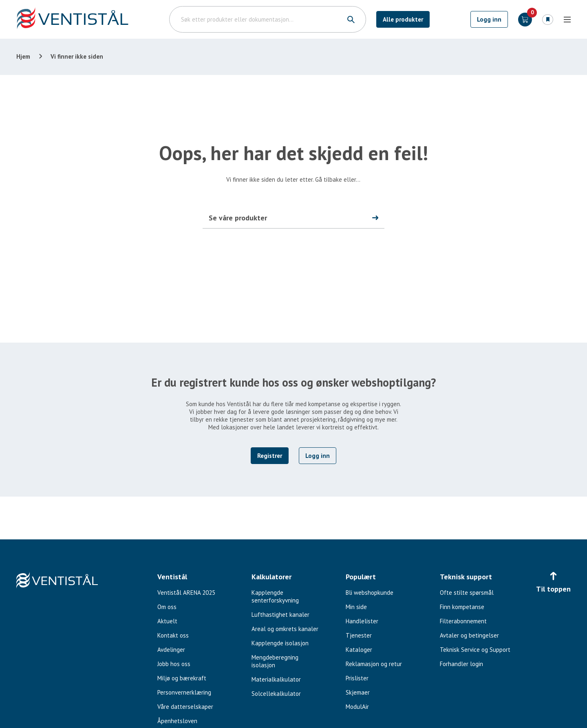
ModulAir (357, 707)
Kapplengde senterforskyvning (275, 596)
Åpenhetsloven (177, 721)
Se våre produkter (238, 218)
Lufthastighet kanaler (280, 615)
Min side (356, 607)
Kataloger (359, 650)
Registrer (270, 456)
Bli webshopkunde (370, 593)
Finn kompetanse (462, 607)
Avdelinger (171, 650)
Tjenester (359, 635)
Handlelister (362, 621)
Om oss (167, 607)
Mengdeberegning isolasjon (275, 661)
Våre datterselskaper (185, 707)
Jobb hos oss (174, 664)
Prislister (357, 678)
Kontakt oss (173, 635)
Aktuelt (167, 621)
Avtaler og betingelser (469, 635)
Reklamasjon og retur (374, 664)
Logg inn (489, 19)
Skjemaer (358, 692)
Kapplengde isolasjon (280, 643)
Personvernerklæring (184, 692)
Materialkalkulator (276, 679)
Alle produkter (403, 19)
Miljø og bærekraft (182, 678)
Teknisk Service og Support (475, 650)
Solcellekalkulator (276, 694)
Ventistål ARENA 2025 (186, 593)
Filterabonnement (463, 621)
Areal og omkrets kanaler (285, 629)
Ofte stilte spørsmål (467, 593)
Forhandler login (461, 664)
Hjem (23, 56)
